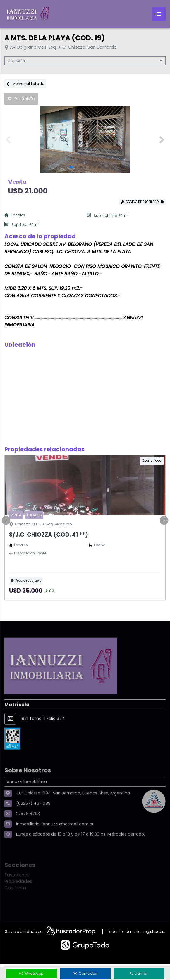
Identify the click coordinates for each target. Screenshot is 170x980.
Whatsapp (31, 973)
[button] (162, 140)
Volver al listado (25, 84)
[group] (85, 140)
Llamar (139, 973)
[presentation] (6, 520)
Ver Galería (21, 99)
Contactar (85, 973)
